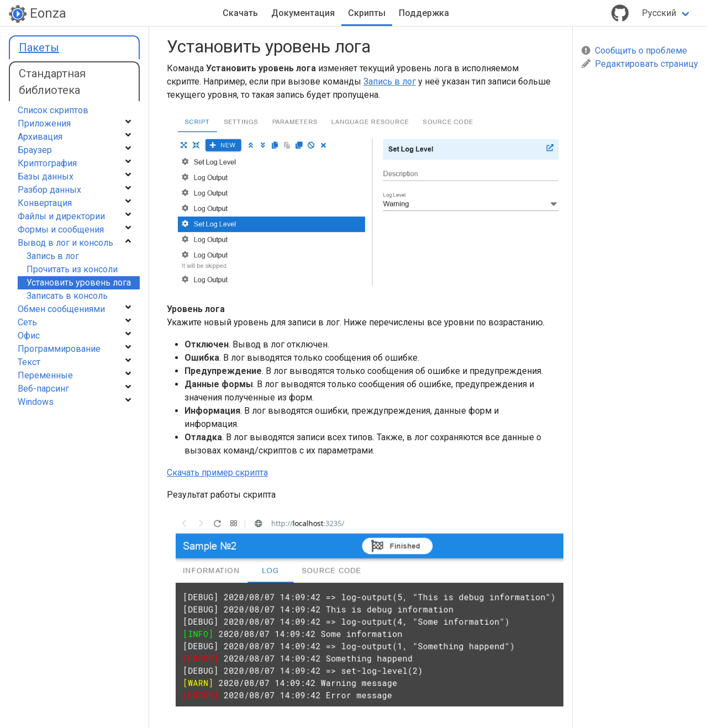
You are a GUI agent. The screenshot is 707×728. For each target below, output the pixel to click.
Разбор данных (49, 190)
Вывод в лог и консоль (65, 243)
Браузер (35, 150)
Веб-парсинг (43, 389)
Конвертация (45, 203)
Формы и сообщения (61, 230)
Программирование (59, 349)
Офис (29, 336)
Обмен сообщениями (61, 309)
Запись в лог (390, 81)
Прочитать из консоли (72, 269)
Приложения (44, 123)
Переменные (45, 375)
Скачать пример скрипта (217, 473)
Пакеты (39, 48)
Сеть (27, 322)
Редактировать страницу (640, 64)
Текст (29, 362)
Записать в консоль (67, 296)
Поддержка (424, 13)
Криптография (47, 163)
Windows (36, 402)
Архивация (40, 137)
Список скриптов (53, 110)
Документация (303, 13)
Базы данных (46, 176)
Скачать (240, 13)
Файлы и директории (61, 216)
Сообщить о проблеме (634, 51)
